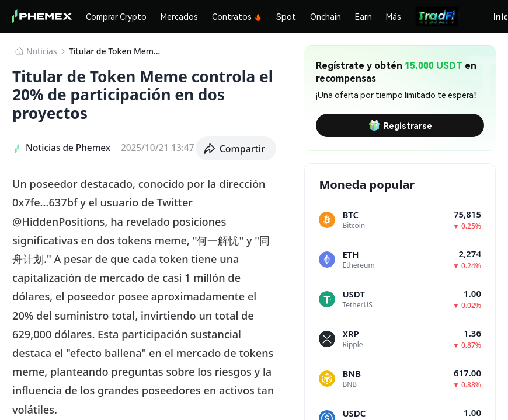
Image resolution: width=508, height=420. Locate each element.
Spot (286, 16)
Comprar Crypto (116, 16)
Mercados (179, 16)
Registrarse (400, 125)
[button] (236, 149)
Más (394, 16)
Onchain (326, 16)
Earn (363, 16)
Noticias (42, 51)
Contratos (237, 16)
